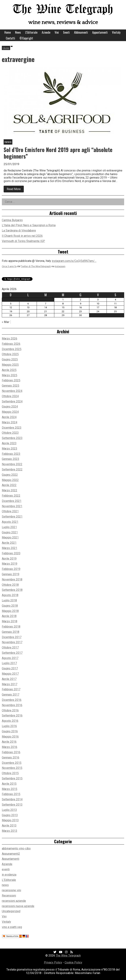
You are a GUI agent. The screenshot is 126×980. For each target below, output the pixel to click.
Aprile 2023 (9, 443)
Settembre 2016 (12, 715)
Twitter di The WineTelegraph (36, 266)
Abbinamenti (81, 32)
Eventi (66, 32)
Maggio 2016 (10, 737)
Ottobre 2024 (10, 396)
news (5, 885)
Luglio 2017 (9, 663)
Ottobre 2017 (10, 647)
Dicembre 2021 (12, 501)
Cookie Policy (73, 962)
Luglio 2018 (9, 600)
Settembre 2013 (12, 805)
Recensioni (9, 896)
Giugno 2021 (10, 532)
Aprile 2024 (9, 417)
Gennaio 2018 (11, 632)
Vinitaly (116, 32)
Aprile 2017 (9, 679)
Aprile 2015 (9, 784)
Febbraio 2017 (11, 689)
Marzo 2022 (10, 490)
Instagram (60, 266)
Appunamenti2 (11, 854)
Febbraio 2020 (11, 553)
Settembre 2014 (12, 799)
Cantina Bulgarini (12, 220)
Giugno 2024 (10, 407)
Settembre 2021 (12, 517)
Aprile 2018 (9, 616)
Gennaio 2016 (11, 758)
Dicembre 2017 (12, 637)
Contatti (10, 38)
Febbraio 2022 (11, 496)
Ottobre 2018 (10, 585)
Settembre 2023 (12, 438)
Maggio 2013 (10, 820)
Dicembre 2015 (12, 763)
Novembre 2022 (12, 464)
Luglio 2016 (9, 726)
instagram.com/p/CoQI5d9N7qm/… (74, 261)
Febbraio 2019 (11, 569)
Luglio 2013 (9, 810)
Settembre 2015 (12, 778)
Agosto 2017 (10, 658)
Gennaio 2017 (11, 695)
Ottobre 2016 (10, 710)
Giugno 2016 (10, 731)
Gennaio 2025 (11, 386)
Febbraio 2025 (11, 380)
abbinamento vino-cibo (16, 848)
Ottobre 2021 (10, 511)
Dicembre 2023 (12, 428)
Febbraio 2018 (11, 627)
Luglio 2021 (9, 527)
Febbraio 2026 (11, 344)
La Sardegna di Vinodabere (19, 230)
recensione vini (11, 890)
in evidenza (9, 875)
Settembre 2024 (12, 401)
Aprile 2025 (9, 370)
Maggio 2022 (10, 480)
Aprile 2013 (9, 826)
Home (8, 32)
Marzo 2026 (10, 339)
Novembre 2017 (12, 642)
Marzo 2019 (10, 564)
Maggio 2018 (10, 611)
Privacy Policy (53, 962)
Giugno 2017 (10, 668)
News (18, 32)
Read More (15, 190)
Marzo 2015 (10, 789)
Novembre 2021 (12, 506)
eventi (6, 869)
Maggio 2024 (10, 412)
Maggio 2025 (10, 365)
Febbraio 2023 (11, 454)
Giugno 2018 (10, 606)
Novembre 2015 (12, 768)
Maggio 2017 (10, 674)
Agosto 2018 (10, 595)
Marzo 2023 (10, 449)
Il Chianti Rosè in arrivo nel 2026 (22, 236)
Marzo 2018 (10, 621)
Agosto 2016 (10, 721)
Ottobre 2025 (10, 354)
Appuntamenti (100, 32)
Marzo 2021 (10, 548)
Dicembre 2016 (12, 700)
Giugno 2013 (10, 815)
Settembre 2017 (12, 653)
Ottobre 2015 (10, 773)
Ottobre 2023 (10, 433)
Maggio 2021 (10, 537)
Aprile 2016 (9, 742)
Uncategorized (11, 911)
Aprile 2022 (9, 485)
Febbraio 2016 (11, 752)
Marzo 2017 (10, 684)
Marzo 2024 (10, 422)
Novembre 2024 (12, 391)
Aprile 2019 (9, 559)
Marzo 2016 (10, 747)
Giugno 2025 (10, 359)
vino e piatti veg (12, 927)
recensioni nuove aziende (18, 906)
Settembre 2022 (12, 469)
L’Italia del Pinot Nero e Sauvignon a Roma (29, 225)
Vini (57, 32)
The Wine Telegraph (63, 10)
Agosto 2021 (10, 522)
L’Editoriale (31, 32)
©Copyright (26, 38)
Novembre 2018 (12, 579)
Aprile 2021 (9, 543)
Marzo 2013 (10, 831)
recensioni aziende (14, 901)
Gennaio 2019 (11, 574)
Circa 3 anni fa (9, 266)
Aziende (46, 32)
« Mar (6, 322)
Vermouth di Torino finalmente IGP (23, 241)
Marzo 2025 (10, 375)
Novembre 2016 (12, 705)
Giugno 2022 (10, 475)
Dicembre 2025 (12, 349)
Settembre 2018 (12, 590)
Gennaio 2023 (11, 459)
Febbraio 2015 (11, 794)
